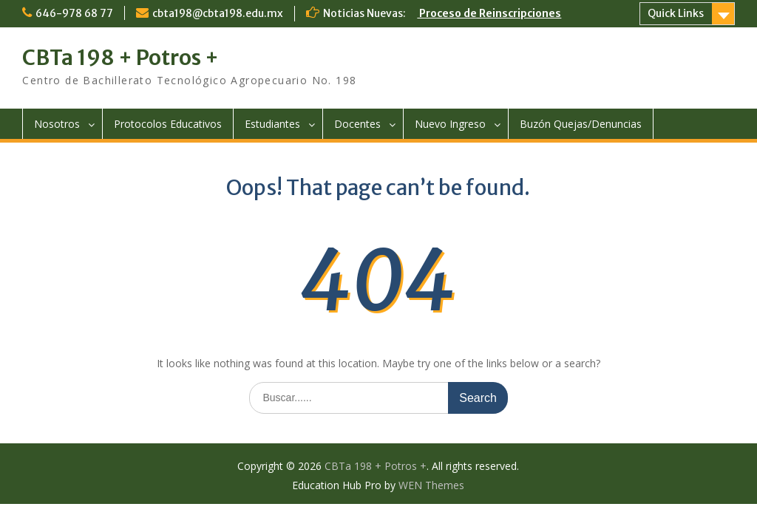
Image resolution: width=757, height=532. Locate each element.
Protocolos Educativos (168, 124)
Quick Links (676, 13)
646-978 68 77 (74, 13)
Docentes (357, 124)
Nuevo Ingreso (450, 124)
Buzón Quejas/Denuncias (581, 124)
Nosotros (57, 124)
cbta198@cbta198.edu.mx (218, 13)
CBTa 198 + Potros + (120, 58)
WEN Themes (431, 485)
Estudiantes (272, 124)
